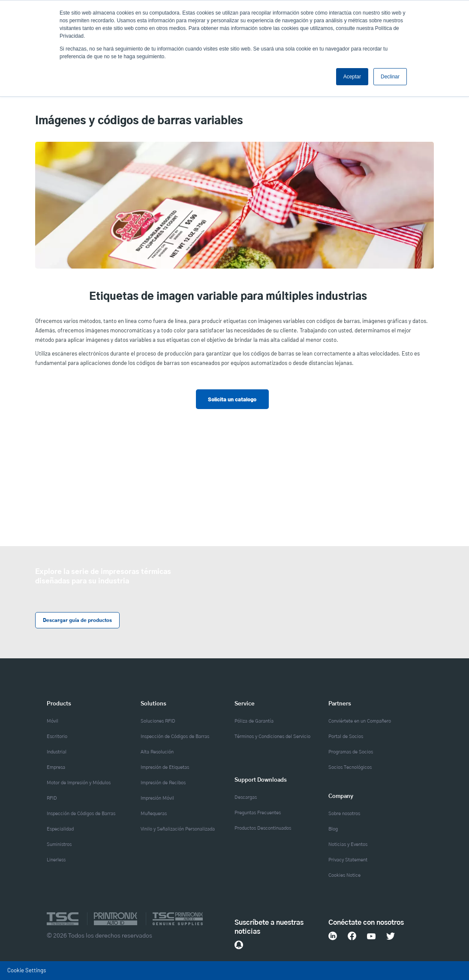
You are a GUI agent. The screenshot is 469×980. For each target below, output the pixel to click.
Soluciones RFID (158, 721)
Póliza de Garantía (254, 721)
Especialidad (60, 829)
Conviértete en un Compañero (360, 721)
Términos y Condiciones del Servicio (272, 736)
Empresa (56, 767)
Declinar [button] (390, 77)
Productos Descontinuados (263, 828)
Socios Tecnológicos (350, 767)
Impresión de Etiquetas (165, 767)
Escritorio (57, 736)
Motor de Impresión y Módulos (79, 783)
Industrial (57, 752)
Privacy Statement (348, 860)
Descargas (246, 797)
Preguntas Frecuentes (258, 813)
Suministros (59, 844)
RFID (52, 798)
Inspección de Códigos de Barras (81, 814)
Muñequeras (154, 814)
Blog (333, 829)
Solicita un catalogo (232, 399)
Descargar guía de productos (77, 620)
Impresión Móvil (157, 798)
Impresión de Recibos (163, 783)
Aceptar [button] (352, 77)
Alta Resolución (157, 752)
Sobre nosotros (344, 814)
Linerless (56, 860)
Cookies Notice (344, 875)
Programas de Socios (351, 752)
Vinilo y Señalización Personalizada (178, 829)
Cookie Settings (27, 970)
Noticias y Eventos (348, 844)
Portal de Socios (346, 736)
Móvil (53, 721)
